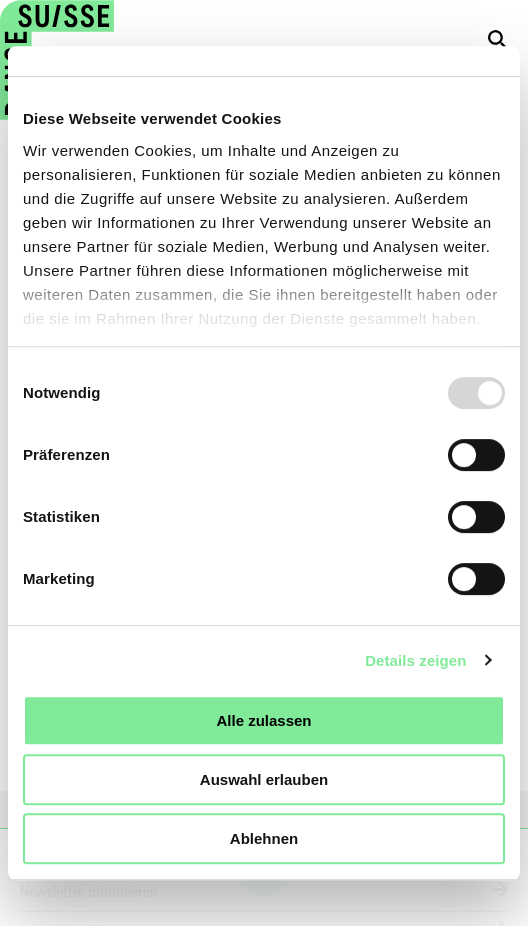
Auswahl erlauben (264, 779)
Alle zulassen (263, 720)
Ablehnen (264, 838)
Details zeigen (415, 660)
